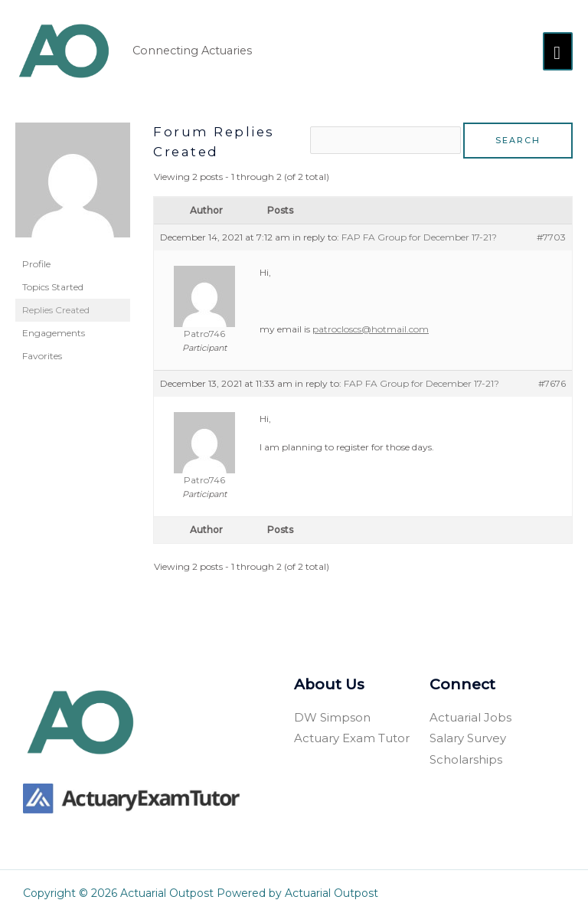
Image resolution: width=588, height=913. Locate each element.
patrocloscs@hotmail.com (371, 325)
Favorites (42, 352)
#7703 (551, 232)
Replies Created (56, 306)
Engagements (54, 329)
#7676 (552, 379)
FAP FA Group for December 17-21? (419, 232)
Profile (36, 260)
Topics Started (53, 283)
